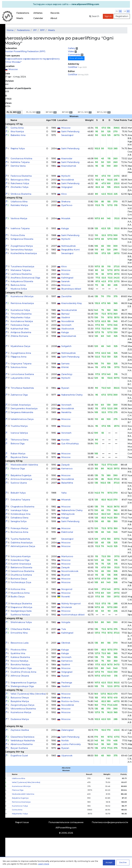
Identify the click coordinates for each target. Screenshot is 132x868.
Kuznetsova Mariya (21, 712)
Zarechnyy (67, 374)
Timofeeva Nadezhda (22, 388)
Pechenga (67, 683)
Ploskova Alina (18, 650)
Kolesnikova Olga (20, 560)
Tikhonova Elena (19, 440)
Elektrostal (67, 532)
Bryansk (66, 575)
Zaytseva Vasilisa (20, 730)
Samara (65, 364)
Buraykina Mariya (20, 701)
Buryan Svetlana (19, 748)
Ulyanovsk (67, 756)
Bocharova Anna (19, 532)
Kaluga (65, 228)
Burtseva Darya (19, 579)
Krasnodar (67, 159)
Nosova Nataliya (19, 661)
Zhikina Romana (19, 336)
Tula (64, 629)
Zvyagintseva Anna (21, 353)
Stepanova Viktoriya (21, 607)
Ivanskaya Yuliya (19, 510)
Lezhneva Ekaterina (21, 274)
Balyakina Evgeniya (21, 475)
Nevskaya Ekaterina (21, 604)
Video (71, 51)
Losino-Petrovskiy (71, 744)
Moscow (13, 69)
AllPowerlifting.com (66, 828)
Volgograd (67, 187)
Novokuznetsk (69, 310)
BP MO (67, 112)
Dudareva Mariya (20, 719)
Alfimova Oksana (20, 676)
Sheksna (66, 202)
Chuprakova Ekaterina (22, 507)
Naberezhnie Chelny (72, 395)
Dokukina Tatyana (20, 500)
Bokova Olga (18, 444)
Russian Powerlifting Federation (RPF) (25, 51)
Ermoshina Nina (19, 633)
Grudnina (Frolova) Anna (23, 672)
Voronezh (66, 325)
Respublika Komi (70, 250)
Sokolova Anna (19, 367)
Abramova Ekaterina (22, 744)
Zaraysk (65, 465)
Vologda (66, 622)
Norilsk (65, 741)
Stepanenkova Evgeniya (23, 683)
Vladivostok (68, 329)
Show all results (76, 58)
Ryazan (65, 388)
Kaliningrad (67, 278)
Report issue (22, 822)
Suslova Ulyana (19, 483)
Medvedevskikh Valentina (24, 465)
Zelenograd (67, 730)
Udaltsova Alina (19, 202)
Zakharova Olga (19, 395)
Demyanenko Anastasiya (24, 409)
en (120, 11)
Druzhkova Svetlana (21, 575)
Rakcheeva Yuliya (20, 183)
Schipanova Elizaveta (22, 239)
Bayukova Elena (19, 457)
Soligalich (66, 346)
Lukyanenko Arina (20, 378)
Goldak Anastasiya (21, 405)
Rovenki (66, 597)
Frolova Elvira (18, 235)
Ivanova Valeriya (19, 433)
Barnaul (65, 314)
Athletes (38, 13)
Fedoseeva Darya (20, 325)
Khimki (65, 367)
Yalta (64, 493)
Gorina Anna (17, 128)
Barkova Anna (18, 285)
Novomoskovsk (70, 571)
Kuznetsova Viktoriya (22, 296)
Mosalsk (66, 218)
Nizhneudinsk (69, 246)
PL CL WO (14, 112)
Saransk (65, 281)
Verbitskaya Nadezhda (23, 741)
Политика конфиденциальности (110, 822)
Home (10, 30)
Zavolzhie (66, 296)
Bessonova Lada (20, 643)
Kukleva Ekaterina (20, 657)
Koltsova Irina (18, 589)
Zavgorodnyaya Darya (22, 705)
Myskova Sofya (19, 289)
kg (128, 11)
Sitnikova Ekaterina (21, 194)
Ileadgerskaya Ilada (21, 611)
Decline (123, 862)
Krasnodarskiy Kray (72, 303)
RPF (42, 30)
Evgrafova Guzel (19, 756)
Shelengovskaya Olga (22, 686)
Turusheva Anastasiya (22, 267)
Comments (74, 55)
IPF (35, 30)
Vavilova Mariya (19, 218)
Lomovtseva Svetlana (22, 374)
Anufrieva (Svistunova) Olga (25, 278)
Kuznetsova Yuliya (20, 310)
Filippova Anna (18, 357)
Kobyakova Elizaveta (22, 281)
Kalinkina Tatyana (20, 162)
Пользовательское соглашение (66, 822)
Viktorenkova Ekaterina (23, 709)
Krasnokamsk (69, 166)
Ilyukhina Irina (18, 653)
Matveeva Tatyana (21, 270)
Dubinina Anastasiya (22, 543)
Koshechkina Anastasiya (24, 253)
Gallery (72, 48)
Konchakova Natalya (22, 321)
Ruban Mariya (18, 454)
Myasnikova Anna (20, 593)
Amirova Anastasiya (21, 479)
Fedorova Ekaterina (21, 176)
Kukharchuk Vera (20, 329)
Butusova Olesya (20, 698)
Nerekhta (66, 412)
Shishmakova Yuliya (21, 622)
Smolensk (67, 607)
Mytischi (66, 176)
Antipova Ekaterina (21, 332)
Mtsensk (66, 500)
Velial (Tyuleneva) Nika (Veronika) (28, 694)
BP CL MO (104, 112)
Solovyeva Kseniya (21, 556)
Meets (20, 18)
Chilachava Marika (20, 629)
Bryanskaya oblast (71, 289)
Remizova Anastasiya (22, 303)
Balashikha (67, 483)
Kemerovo (67, 469)
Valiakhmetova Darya (22, 419)
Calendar (38, 18)
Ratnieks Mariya (19, 205)
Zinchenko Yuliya (19, 187)
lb (125, 11)
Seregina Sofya (19, 521)
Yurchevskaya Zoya (21, 582)
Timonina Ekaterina (21, 314)
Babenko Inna (18, 135)
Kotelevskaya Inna (20, 514)
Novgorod (67, 589)
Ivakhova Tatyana (20, 228)
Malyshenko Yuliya (20, 317)
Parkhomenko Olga (21, 668)
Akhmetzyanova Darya (23, 546)
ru (117, 11)
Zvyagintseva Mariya (22, 246)
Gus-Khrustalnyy (70, 444)
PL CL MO (33, 112)
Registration (122, 16)
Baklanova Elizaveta (21, 567)
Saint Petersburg (70, 132)
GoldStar (73, 67)
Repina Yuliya (18, 149)
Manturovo (67, 556)
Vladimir (66, 317)
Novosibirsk (68, 180)
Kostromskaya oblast (73, 615)
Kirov (64, 194)
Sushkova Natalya (20, 615)
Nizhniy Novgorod (71, 604)
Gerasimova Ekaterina (22, 571)
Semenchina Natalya (22, 250)
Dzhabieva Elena (19, 518)
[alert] (66, 4)
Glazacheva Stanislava (22, 737)
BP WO (51, 112)
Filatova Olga (18, 469)
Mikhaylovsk (68, 514)
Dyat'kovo (67, 205)
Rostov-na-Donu (70, 701)
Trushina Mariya (19, 426)
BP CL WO (85, 112)
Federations (23, 13)
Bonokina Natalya (20, 665)
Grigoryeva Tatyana (21, 364)
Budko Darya (18, 597)
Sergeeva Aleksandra (22, 412)
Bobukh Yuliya (18, 493)
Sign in (108, 16)
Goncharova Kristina (21, 159)
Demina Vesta (18, 166)
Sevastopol (67, 135)
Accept (109, 862)
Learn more (44, 864)
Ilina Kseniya (17, 132)
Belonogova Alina (20, 180)
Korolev (65, 274)
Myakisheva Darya (20, 346)
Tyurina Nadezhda (20, 539)
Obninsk (66, 643)
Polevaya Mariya (19, 528)
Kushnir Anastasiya (21, 564)
